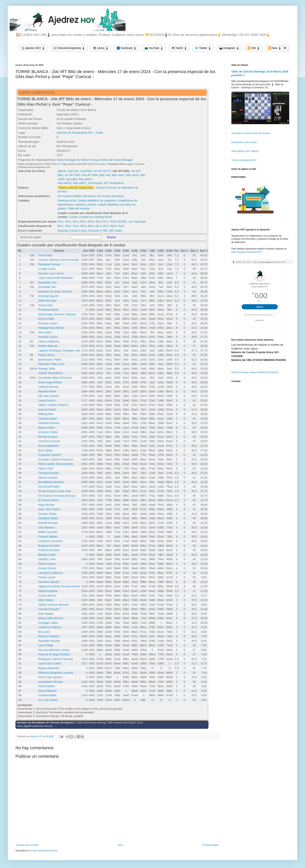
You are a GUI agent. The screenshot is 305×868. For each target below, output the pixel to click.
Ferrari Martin (47, 686)
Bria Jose (44, 632)
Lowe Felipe (46, 645)
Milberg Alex (46, 414)
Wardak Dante (47, 391)
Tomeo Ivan (45, 305)
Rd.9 (121, 226)
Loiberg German (48, 387)
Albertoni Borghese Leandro (56, 673)
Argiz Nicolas (46, 505)
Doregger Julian (48, 623)
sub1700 (73, 171)
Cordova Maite (47, 695)
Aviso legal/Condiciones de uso (35, 726)
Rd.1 (61, 222)
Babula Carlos (47, 555)
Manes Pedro (46, 428)
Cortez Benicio (47, 596)
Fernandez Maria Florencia (55, 378)
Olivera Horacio (48, 478)
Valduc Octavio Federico (53, 405)
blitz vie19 (133, 175)
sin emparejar (137, 222)
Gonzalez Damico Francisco (56, 459)
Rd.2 (68, 222)
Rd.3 (76, 222)
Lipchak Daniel (47, 419)
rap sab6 (72, 179)
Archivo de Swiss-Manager (116, 160)
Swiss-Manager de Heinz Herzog (77, 160)
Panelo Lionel (47, 577)
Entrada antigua (211, 845)
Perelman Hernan (49, 264)
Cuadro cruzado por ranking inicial (90, 217)
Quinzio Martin (47, 410)
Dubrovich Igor (47, 301)
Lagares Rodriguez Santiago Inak (59, 351)
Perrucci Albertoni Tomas (54, 650)
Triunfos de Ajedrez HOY (244, 160)
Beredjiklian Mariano (51, 482)
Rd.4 (83, 222)
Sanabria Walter (48, 518)
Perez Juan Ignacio (50, 677)
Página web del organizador (76, 188)
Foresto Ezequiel (49, 609)
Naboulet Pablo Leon (51, 364)
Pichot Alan (45, 255)
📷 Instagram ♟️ (229, 48)
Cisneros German (49, 441)
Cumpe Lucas (47, 269)
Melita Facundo (48, 532)
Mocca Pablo (46, 319)
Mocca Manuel (47, 691)
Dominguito (95, 183)
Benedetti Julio (47, 282)
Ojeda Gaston (47, 564)
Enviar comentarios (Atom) (44, 851)
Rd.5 (91, 222)
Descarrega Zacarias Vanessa (57, 314)
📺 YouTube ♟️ (154, 48)
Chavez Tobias (47, 514)
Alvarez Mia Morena (51, 618)
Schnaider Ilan (47, 287)
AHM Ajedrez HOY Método (245, 151)
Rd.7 (106, 222)
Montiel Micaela (48, 523)
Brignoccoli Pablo (49, 546)
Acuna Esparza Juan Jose (54, 491)
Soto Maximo (46, 528)
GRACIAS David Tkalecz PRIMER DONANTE (255, 372)
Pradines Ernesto (49, 550)
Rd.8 (113, 222)
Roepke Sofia (47, 369)
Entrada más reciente (27, 845)
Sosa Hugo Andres (50, 382)
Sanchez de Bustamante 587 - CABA (80, 133)
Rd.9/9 (122, 222)
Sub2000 (86, 171)
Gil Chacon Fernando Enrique (57, 496)
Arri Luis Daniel (48, 700)
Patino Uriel (45, 469)
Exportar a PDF (98, 231)
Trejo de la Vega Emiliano (54, 654)
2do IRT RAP (90, 175)
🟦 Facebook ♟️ (127, 48)
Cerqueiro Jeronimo (50, 541)
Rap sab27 (80, 183)
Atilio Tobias (46, 600)
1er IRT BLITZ (102, 171)
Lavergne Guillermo (50, 573)
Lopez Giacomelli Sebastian (56, 278)
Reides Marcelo (48, 346)
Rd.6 (98, 222)
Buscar (112, 237)
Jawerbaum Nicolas (50, 682)
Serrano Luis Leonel (51, 273)
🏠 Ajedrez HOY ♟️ (33, 48)
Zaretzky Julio (47, 559)
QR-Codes (116, 231)
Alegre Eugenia (48, 591)
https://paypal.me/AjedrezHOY (247, 252)
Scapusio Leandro (49, 455)
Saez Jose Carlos (49, 509)
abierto (62, 171)
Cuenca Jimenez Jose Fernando (58, 260)
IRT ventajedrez (114, 183)
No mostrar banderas (110, 196)
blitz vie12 (118, 175)
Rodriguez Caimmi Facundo (56, 659)
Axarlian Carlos (48, 337)
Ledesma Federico (50, 627)
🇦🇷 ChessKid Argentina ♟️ (69, 48)
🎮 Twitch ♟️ (179, 48)
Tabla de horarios (79, 208)
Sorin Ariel (44, 332)
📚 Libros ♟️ (101, 48)
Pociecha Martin (48, 310)
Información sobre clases (244, 142)
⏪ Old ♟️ (254, 48)
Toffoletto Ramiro (49, 423)
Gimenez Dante (48, 432)
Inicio (120, 845)
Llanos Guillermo (49, 341)
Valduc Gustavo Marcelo (53, 605)
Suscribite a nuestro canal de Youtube (251, 133)
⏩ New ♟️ (275, 48)
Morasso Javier (48, 323)
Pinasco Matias (48, 537)
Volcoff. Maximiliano (50, 373)
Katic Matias (46, 614)
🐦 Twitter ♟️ (203, 48)
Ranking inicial (67, 201)
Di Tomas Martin (48, 500)
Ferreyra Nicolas (48, 473)
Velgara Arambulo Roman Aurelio (59, 586)
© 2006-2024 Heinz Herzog (90, 723)
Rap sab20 (65, 183)
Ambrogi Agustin (48, 296)
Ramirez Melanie (49, 636)
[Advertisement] (177, 170)
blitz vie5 (105, 175)
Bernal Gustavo (48, 437)
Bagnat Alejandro (49, 668)
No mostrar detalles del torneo (77, 196)
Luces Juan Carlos (50, 663)
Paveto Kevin (46, 355)
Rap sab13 (85, 179)
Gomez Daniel (47, 568)
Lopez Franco (47, 400)
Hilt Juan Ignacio (48, 396)
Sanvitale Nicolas (49, 641)
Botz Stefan (45, 450)
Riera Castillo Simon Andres (56, 464)
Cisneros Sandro (49, 582)
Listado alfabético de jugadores (97, 201)
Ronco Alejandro (48, 446)
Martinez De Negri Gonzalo (55, 292)
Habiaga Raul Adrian (51, 328)
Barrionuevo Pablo (50, 360)
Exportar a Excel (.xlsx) (72, 231)
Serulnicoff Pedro (49, 487)
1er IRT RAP (72, 175)
